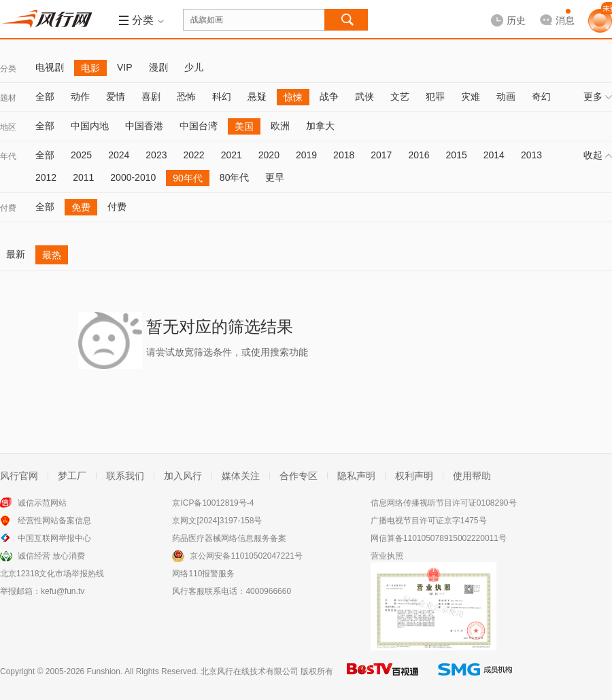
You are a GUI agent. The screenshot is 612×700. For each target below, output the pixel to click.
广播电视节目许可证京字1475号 (429, 521)
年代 (8, 156)
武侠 (364, 97)
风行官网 (19, 476)
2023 (156, 155)
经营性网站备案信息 (54, 521)
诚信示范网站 (42, 503)
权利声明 (414, 476)
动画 (506, 97)
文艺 (400, 97)
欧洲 (280, 126)
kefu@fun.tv (63, 591)
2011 (83, 177)
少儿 (194, 67)
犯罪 (435, 97)
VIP (125, 67)
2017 (381, 155)
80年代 (235, 177)
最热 (52, 255)
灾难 (471, 97)
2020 (269, 155)
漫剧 (158, 67)
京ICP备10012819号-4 (213, 503)
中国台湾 (199, 126)
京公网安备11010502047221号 (246, 556)
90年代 (188, 178)
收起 (598, 155)
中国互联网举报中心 (54, 538)
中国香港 (144, 126)
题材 (8, 98)
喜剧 (151, 97)
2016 (419, 155)
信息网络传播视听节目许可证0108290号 (444, 503)
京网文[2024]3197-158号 (217, 521)
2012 (46, 177)
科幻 (222, 97)
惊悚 (293, 97)
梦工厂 (72, 476)
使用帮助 (472, 476)
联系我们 (125, 476)
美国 (244, 126)
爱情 (116, 97)
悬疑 (257, 97)
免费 (81, 207)
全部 (45, 97)
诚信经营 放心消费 (51, 556)
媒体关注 (241, 476)
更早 (275, 177)
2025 (81, 155)
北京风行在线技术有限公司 (250, 671)
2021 (232, 155)
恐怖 (186, 97)
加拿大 (320, 126)
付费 (8, 208)
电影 (90, 68)
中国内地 (90, 126)
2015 (457, 155)
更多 (598, 97)
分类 (8, 69)
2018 (344, 155)
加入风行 (183, 476)
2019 (306, 155)
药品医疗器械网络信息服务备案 (229, 538)
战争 (329, 97)
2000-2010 (133, 177)
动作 (80, 97)
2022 (193, 155)
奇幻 (541, 97)
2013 (531, 155)
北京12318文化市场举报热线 (52, 574)
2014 (494, 155)
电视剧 (50, 67)
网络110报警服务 (203, 574)
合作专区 (299, 476)
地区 (8, 127)
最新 (16, 254)
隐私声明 (356, 476)
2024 (119, 155)
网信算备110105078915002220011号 (439, 538)
